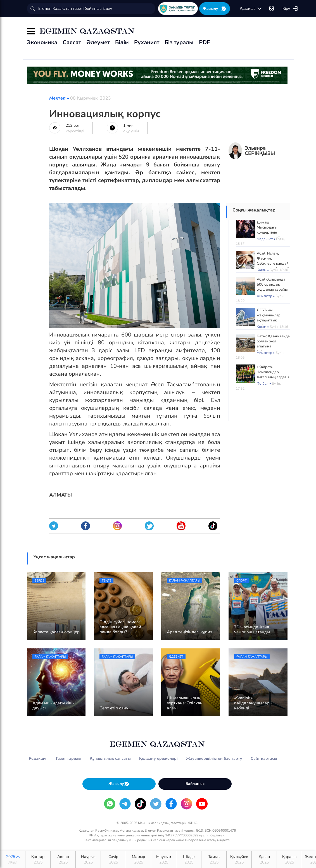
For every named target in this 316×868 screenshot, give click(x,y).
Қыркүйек (239, 860)
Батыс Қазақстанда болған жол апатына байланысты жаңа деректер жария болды (273, 349)
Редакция (38, 758)
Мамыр (138, 860)
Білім (122, 42)
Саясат (72, 42)
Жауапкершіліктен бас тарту (214, 758)
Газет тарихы (69, 758)
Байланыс (195, 784)
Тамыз (214, 860)
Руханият (147, 42)
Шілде (189, 860)
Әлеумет (98, 42)
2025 (13, 860)
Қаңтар (38, 860)
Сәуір (113, 860)
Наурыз (88, 860)
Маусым (164, 860)
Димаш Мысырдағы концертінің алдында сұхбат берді (270, 232)
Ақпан (63, 860)
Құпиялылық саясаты (110, 758)
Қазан (264, 860)
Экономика (42, 42)
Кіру (290, 9)
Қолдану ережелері (158, 758)
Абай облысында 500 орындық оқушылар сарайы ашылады (272, 287)
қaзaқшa (251, 9)
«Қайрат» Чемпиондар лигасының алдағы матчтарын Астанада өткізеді (273, 377)
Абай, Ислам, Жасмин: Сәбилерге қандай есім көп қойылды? (273, 261)
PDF (204, 42)
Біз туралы (179, 42)
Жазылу (215, 9)
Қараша (289, 860)
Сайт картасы (264, 758)
